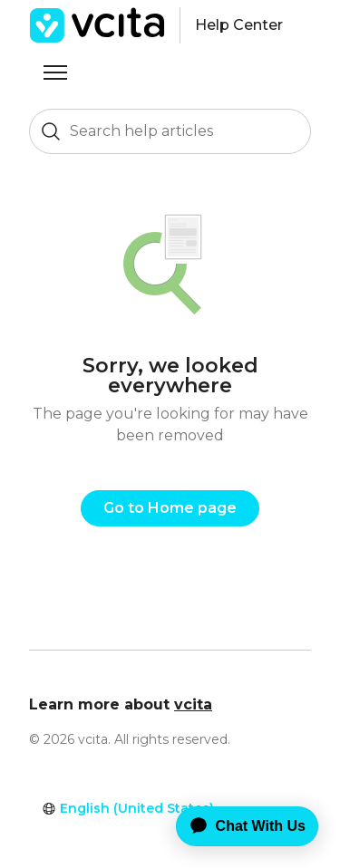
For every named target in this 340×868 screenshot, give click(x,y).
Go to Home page (170, 508)
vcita (193, 704)
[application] (234, 826)
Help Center (239, 25)
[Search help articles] (170, 131)
